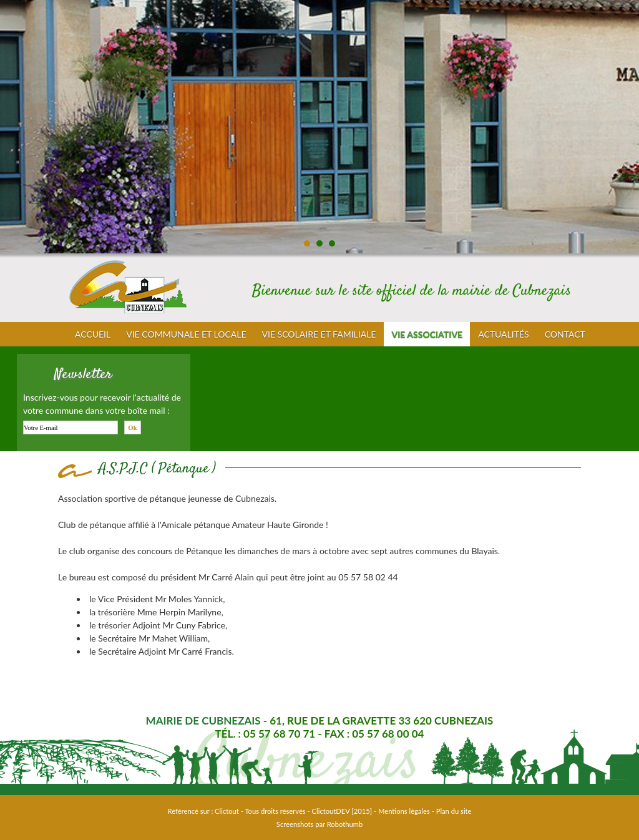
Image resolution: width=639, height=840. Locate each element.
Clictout (227, 811)
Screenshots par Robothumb (319, 824)
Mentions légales (404, 811)
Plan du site (454, 811)
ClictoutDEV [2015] (342, 811)
